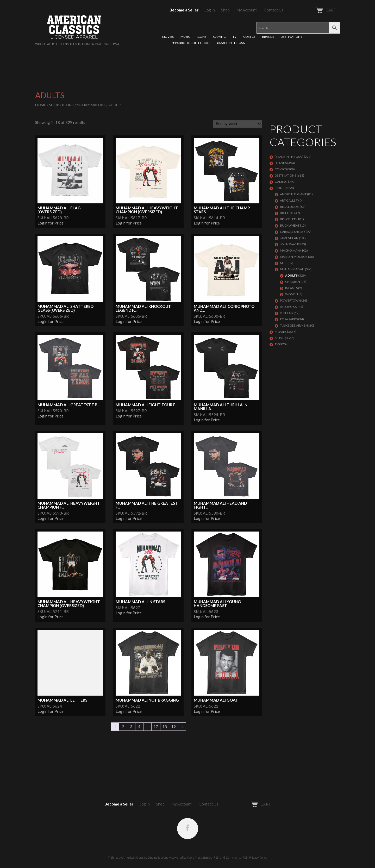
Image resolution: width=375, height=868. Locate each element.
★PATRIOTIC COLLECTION (191, 43)
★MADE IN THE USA (231, 43)
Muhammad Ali (91, 105)
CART (313, 10)
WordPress (194, 857)
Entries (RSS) (211, 857)
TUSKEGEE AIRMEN (294, 325)
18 (165, 727)
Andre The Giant (293, 194)
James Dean (289, 238)
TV (235, 37)
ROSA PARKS (289, 319)
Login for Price (51, 223)
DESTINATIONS (291, 37)
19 (173, 727)
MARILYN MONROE (294, 257)
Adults (291, 275)
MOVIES (168, 37)
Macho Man (290, 250)
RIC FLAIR (287, 313)
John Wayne (290, 244)
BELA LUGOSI (290, 207)
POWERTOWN (290, 300)
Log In (210, 10)
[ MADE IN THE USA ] (289, 157)
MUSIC (185, 37)
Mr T (283, 263)
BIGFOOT (287, 213)
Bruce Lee (288, 219)
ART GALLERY (290, 200)
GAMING (219, 37)
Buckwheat (290, 225)
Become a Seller (184, 10)
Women (292, 294)
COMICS (249, 37)
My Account (247, 10)
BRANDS (268, 37)
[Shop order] (238, 124)
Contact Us (274, 10)
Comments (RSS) (237, 857)
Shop (225, 10)
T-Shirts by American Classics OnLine (133, 857)
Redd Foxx (288, 307)
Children (293, 282)
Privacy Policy (258, 857)
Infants (291, 288)
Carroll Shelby (293, 232)
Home (41, 105)
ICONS (202, 37)
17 (156, 727)
